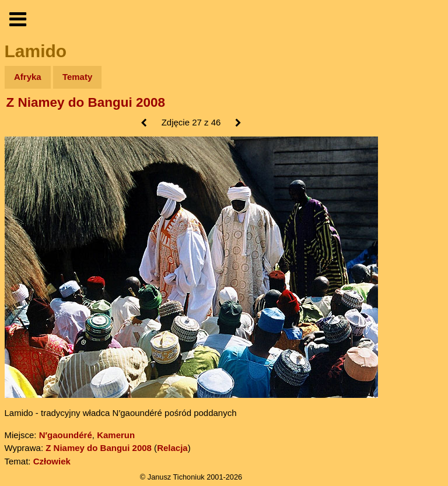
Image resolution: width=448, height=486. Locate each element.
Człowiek (52, 461)
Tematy (77, 77)
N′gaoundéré (66, 435)
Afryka (28, 77)
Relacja (172, 448)
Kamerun (116, 435)
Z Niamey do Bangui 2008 (86, 102)
